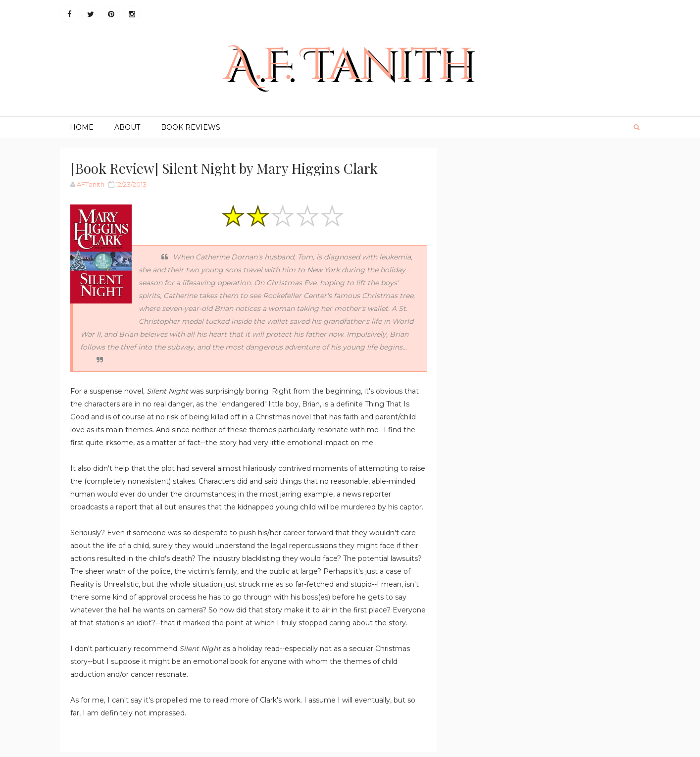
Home (82, 127)
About (127, 127)
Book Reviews (191, 127)
